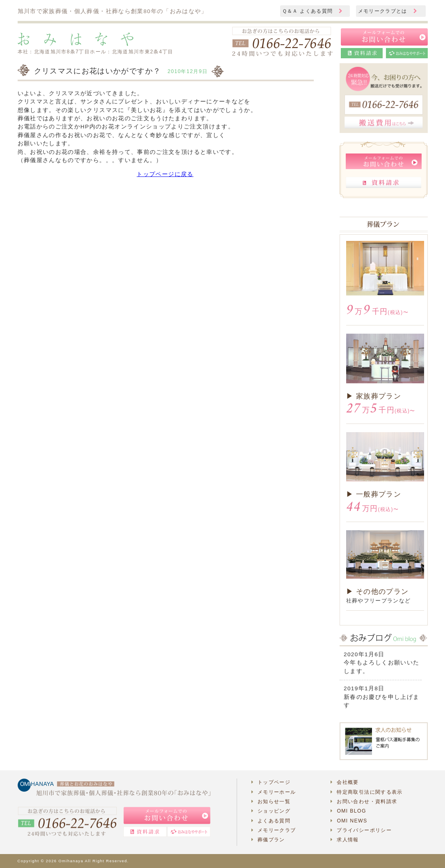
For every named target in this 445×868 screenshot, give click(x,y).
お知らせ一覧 (271, 802)
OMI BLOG (348, 811)
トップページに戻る (165, 174)
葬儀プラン (268, 840)
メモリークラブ (274, 830)
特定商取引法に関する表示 (367, 792)
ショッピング (271, 811)
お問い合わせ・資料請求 (364, 802)
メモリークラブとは (388, 11)
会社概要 (345, 782)
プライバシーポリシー (361, 830)
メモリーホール (274, 792)
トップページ (271, 782)
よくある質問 (271, 821)
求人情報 (345, 840)
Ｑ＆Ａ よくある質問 (313, 11)
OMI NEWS (349, 821)
